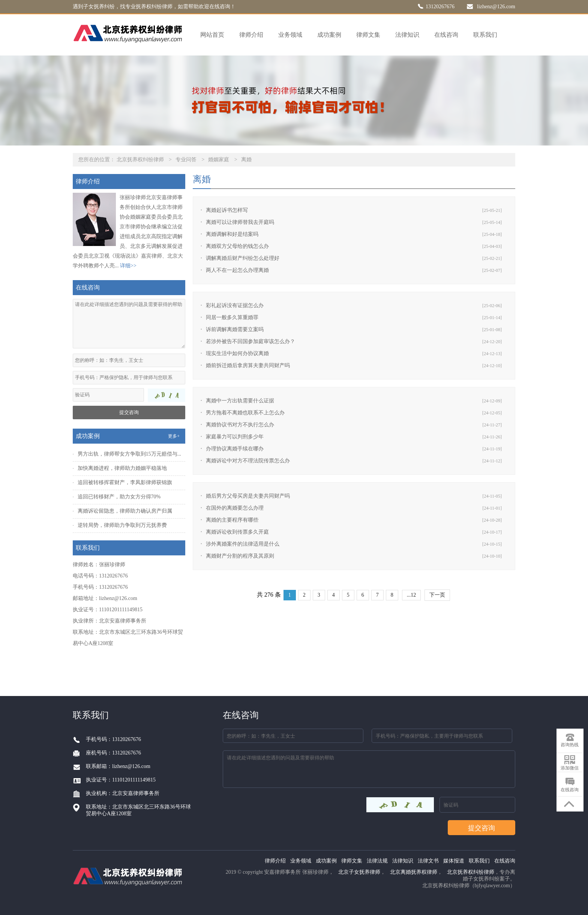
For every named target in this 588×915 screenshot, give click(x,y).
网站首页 (212, 35)
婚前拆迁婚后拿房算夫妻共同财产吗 (248, 365)
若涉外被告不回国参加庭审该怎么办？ (250, 341)
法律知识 (407, 35)
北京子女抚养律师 (359, 872)
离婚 (246, 160)
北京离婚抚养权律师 (414, 872)
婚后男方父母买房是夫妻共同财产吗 (248, 496)
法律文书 (428, 861)
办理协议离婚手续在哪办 (235, 449)
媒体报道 (454, 861)
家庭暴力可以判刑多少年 (235, 437)
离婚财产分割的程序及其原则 (240, 556)
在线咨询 (446, 35)
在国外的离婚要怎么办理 (235, 508)
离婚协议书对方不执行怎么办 (240, 425)
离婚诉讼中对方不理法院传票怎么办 (248, 461)
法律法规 (377, 861)
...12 (412, 595)
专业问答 (186, 160)
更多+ (174, 436)
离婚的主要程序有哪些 (232, 520)
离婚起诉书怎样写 (227, 210)
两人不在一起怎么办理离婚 (237, 270)
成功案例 (329, 35)
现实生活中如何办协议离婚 (237, 353)
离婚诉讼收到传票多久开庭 (237, 532)
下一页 (437, 595)
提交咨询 (129, 412)
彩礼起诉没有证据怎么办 (235, 305)
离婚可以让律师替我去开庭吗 (240, 222)
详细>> (128, 266)
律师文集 (368, 35)
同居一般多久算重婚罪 (232, 317)
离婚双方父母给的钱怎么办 (237, 246)
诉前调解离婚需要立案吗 (235, 329)
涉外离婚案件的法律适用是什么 (243, 544)
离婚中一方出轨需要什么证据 (240, 401)
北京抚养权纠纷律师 (140, 160)
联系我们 (485, 35)
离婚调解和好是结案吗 (232, 234)
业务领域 (290, 35)
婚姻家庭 (219, 160)
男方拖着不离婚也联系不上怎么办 (245, 413)
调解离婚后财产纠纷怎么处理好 (243, 258)
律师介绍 (251, 35)
